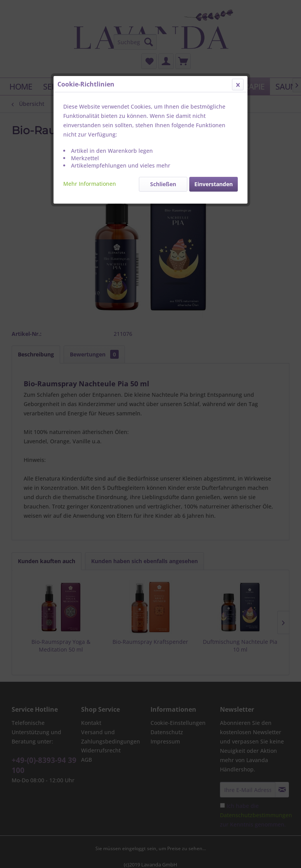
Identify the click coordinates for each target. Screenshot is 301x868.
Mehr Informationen (90, 184)
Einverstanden (214, 184)
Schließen (163, 184)
